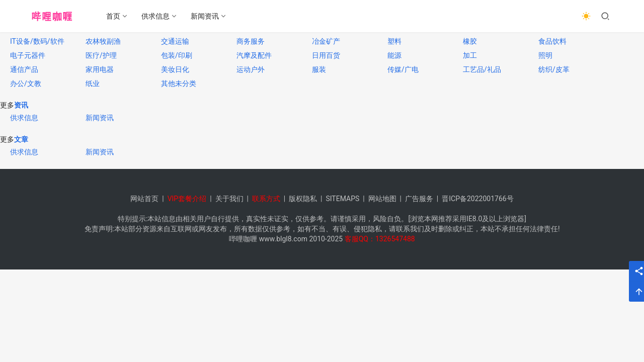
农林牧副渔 (103, 41)
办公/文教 (26, 83)
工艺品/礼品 (482, 69)
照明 (545, 55)
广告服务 (419, 199)
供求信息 (156, 16)
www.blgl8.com (283, 239)
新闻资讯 (205, 16)
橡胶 (470, 41)
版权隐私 (303, 199)
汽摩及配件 (254, 55)
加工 (470, 55)
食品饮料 (552, 41)
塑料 (394, 41)
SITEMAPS (342, 199)
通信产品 (24, 69)
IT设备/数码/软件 (37, 41)
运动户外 (251, 69)
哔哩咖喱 (243, 239)
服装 (319, 69)
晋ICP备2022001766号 (477, 199)
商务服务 (251, 41)
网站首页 (144, 199)
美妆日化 (175, 69)
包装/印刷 (177, 55)
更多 (7, 105)
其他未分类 (179, 83)
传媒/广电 (403, 69)
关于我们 (229, 199)
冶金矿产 (326, 41)
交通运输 (175, 41)
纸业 (93, 83)
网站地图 (382, 199)
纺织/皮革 (554, 69)
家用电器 (100, 69)
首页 (114, 16)
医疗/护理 (101, 55)
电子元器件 (28, 55)
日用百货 (326, 55)
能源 (394, 55)
